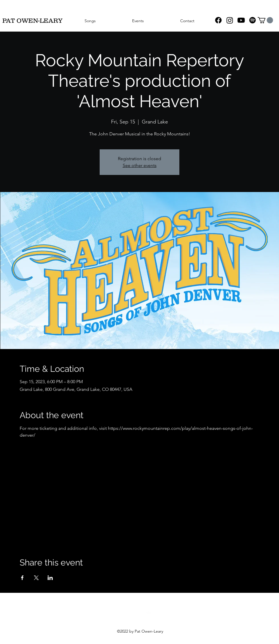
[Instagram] (230, 20)
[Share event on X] (36, 578)
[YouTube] (241, 20)
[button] (265, 20)
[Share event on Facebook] (22, 578)
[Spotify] (253, 20)
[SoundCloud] (148, 613)
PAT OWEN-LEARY (32, 21)
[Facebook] (218, 20)
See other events (140, 165)
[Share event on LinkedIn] (50, 578)
